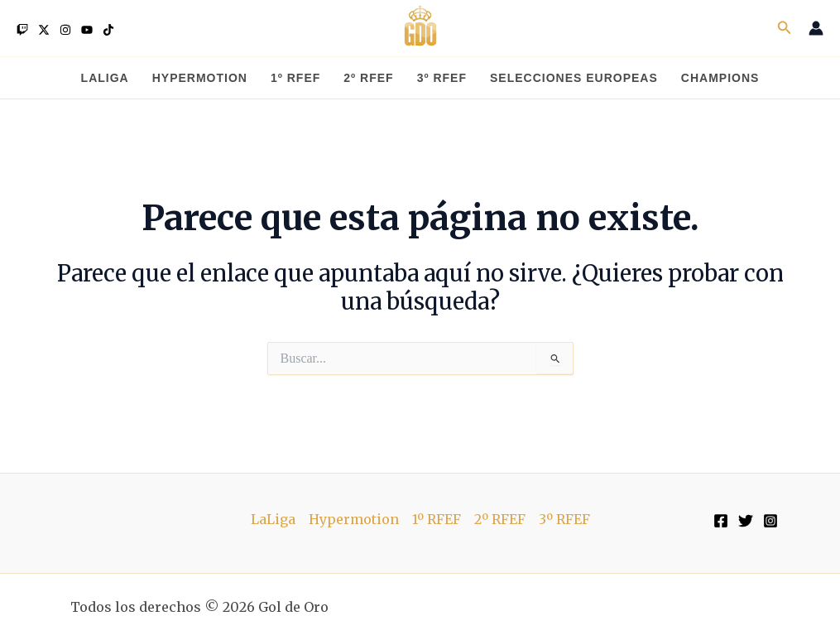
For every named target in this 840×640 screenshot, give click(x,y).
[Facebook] (721, 521)
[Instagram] (65, 30)
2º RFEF (500, 519)
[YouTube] (87, 30)
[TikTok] (108, 30)
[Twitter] (44, 30)
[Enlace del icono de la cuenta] (816, 28)
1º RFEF (437, 519)
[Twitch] (22, 30)
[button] (785, 28)
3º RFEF (564, 519)
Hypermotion (354, 519)
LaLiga (273, 519)
